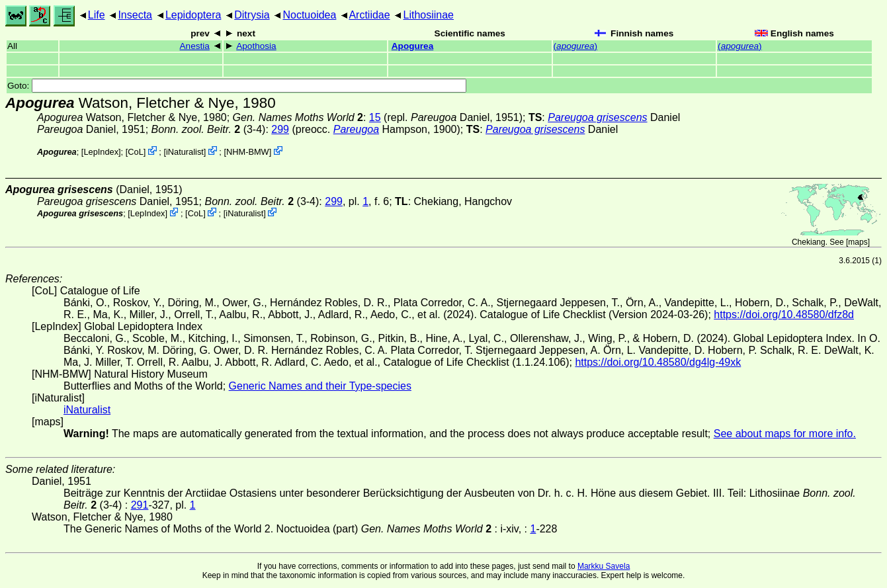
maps (858, 242)
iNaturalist (185, 152)
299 (280, 129)
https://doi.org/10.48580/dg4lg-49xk (658, 362)
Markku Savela (604, 566)
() (576, 46)
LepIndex (101, 152)
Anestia (195, 46)
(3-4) (209, 129)
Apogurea (412, 46)
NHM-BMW (248, 152)
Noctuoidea (309, 15)
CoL (135, 152)
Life (97, 15)
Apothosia (256, 46)
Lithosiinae (429, 15)
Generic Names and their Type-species (320, 386)
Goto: (237, 86)
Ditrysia (252, 15)
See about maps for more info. (785, 434)
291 (140, 505)
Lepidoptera (193, 15)
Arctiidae (369, 15)
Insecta (135, 15)
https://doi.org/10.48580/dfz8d (784, 315)
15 (375, 117)
